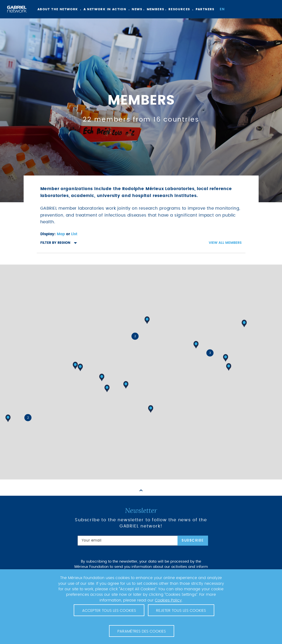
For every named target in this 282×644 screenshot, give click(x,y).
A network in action (105, 9)
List (74, 234)
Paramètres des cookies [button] (142, 631)
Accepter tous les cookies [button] (109, 611)
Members (156, 9)
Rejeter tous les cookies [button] (181, 611)
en (222, 9)
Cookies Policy (168, 600)
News (137, 9)
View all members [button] (225, 243)
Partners (205, 9)
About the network (58, 9)
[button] (151, 409)
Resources (179, 9)
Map (61, 234)
